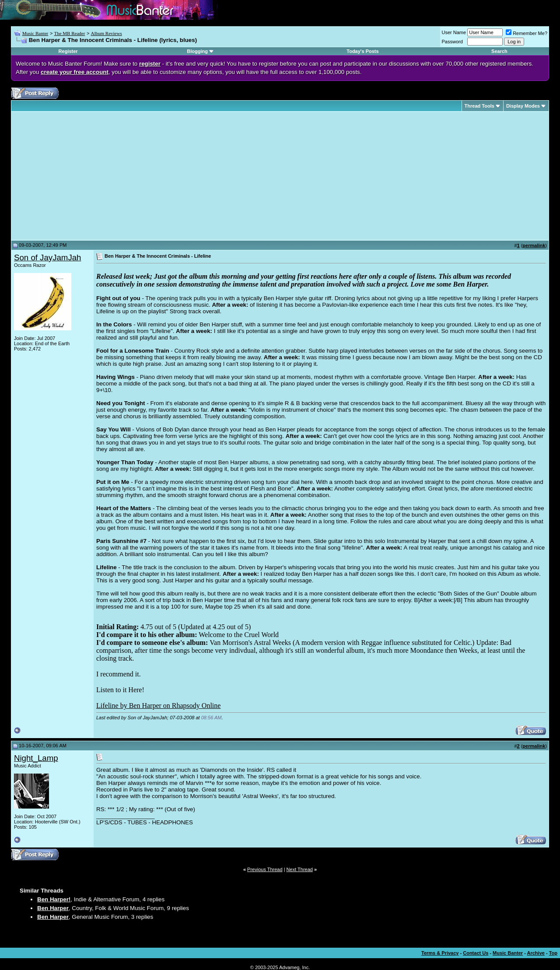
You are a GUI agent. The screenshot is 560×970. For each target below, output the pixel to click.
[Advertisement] (87, 176)
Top (553, 953)
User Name (454, 32)
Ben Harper (53, 908)
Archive (536, 953)
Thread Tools (479, 106)
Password (452, 42)
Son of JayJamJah (47, 257)
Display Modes (523, 106)
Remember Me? (527, 33)
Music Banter (35, 33)
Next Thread (300, 869)
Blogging (197, 51)
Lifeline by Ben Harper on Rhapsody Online (158, 706)
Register (68, 51)
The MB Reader (69, 33)
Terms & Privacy (440, 953)
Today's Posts (362, 51)
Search (499, 51)
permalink (534, 245)
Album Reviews (107, 33)
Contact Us (476, 953)
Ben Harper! (54, 899)
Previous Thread (265, 869)
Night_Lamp (36, 758)
